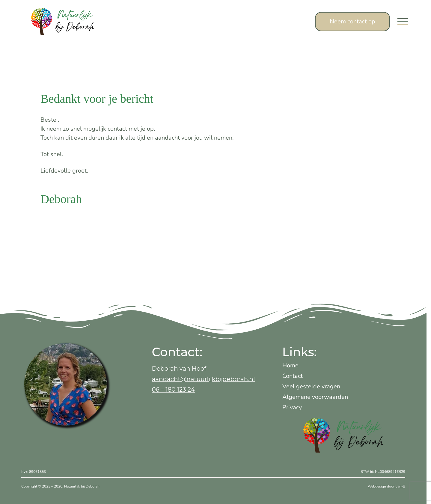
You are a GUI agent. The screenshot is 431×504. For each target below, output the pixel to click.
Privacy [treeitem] (292, 407)
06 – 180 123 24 (173, 390)
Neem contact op (352, 21)
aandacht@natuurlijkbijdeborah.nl (203, 379)
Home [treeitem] (290, 365)
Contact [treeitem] (293, 376)
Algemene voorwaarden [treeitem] (315, 397)
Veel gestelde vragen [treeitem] (311, 386)
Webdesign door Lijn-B (386, 486)
